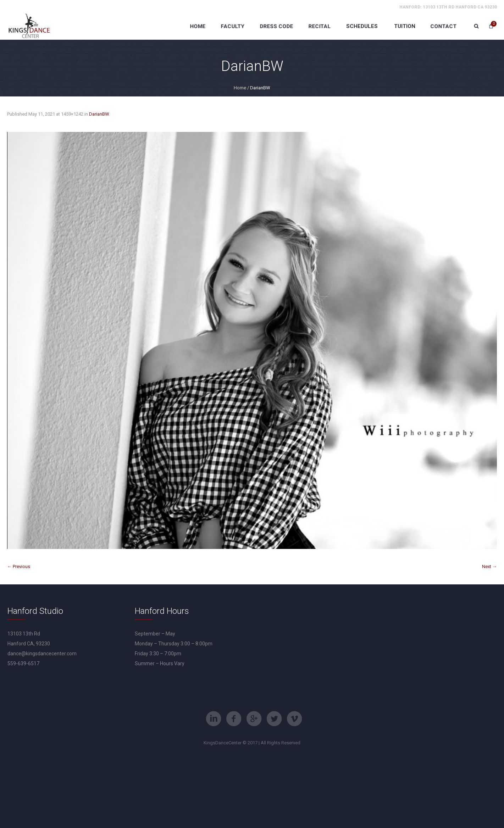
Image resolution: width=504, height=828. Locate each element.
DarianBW (99, 114)
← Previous (19, 566)
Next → (489, 566)
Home (240, 88)
